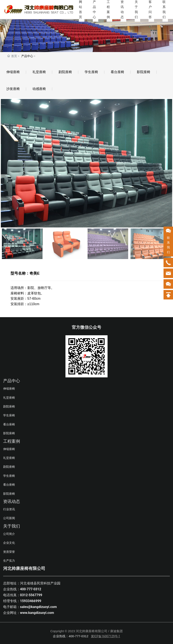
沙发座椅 (13, 89)
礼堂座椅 (39, 72)
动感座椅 (39, 89)
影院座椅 (144, 72)
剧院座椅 (65, 72)
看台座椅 (117, 72)
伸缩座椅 (13, 72)
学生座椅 (91, 72)
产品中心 (27, 56)
